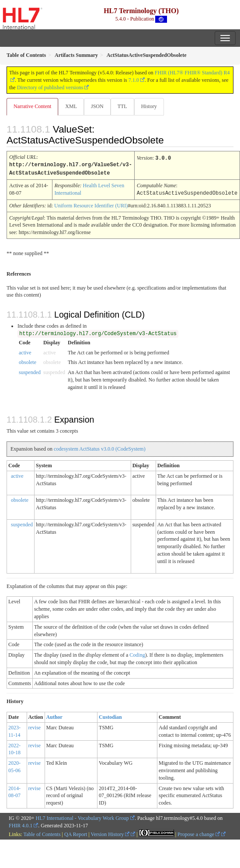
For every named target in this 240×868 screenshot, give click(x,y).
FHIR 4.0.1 (21, 824)
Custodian (110, 716)
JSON (97, 106)
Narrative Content (32, 106)
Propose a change (199, 833)
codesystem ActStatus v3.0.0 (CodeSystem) (100, 448)
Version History (110, 833)
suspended (30, 371)
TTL (122, 106)
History (149, 106)
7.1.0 (134, 80)
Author (54, 716)
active (25, 351)
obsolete (28, 361)
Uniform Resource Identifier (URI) (91, 204)
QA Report (76, 833)
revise (35, 726)
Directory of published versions (50, 87)
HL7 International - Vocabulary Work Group (82, 817)
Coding (137, 654)
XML (71, 106)
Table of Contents (42, 833)
